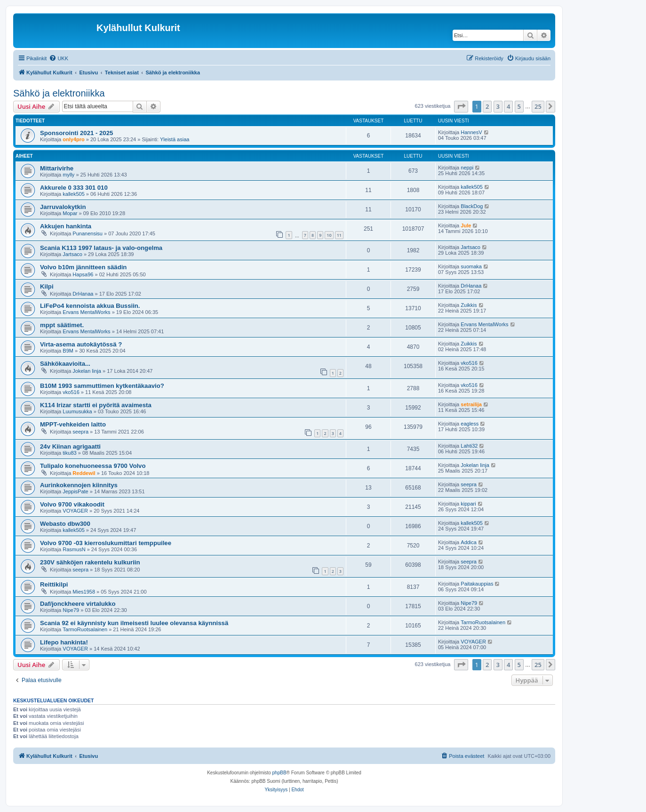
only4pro (73, 139)
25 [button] (538, 106)
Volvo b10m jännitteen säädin (83, 267)
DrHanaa (83, 294)
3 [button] (498, 106)
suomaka (471, 266)
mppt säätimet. (62, 325)
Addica (469, 542)
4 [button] (508, 106)
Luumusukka (77, 411)
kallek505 (73, 194)
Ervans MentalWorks (86, 312)
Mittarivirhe (57, 168)
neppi (467, 168)
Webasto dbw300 (65, 524)
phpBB (279, 773)
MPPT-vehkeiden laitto (73, 424)
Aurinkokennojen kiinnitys (79, 485)
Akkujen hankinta (66, 226)
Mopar (70, 213)
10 (329, 235)
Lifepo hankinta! (64, 642)
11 (339, 235)
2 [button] (487, 106)
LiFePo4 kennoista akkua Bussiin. (90, 306)
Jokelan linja (87, 371)
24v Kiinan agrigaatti (70, 446)
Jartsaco (72, 254)
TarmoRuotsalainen (85, 629)
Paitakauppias (477, 584)
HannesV (471, 132)
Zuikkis (469, 305)
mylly (68, 175)
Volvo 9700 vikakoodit (72, 504)
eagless (470, 424)
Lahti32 (469, 446)
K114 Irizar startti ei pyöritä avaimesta (96, 405)
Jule (466, 225)
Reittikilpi (54, 584)
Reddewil (84, 473)
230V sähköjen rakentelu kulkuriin (90, 562)
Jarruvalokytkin (63, 207)
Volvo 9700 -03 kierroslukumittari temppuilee (106, 543)
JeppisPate (75, 491)
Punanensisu (88, 233)
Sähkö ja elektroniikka (59, 93)
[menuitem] (59, 58)
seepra (80, 432)
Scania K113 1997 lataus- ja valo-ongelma (101, 248)
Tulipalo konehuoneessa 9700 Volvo (93, 466)
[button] (461, 106)
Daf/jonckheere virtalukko (78, 604)
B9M (68, 351)
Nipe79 (71, 610)
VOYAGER (75, 511)
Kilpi (47, 286)
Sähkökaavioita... (65, 364)
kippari (468, 504)
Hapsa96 (83, 274)
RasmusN (74, 549)
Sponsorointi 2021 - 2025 (76, 133)
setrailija (471, 404)
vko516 (469, 363)
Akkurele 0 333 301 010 (74, 188)
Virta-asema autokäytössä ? (81, 344)
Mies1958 (84, 592)
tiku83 (69, 453)
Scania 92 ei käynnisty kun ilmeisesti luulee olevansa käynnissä (134, 623)
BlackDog (472, 206)
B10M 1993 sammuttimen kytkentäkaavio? (102, 386)
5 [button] (519, 106)
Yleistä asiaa (175, 139)
